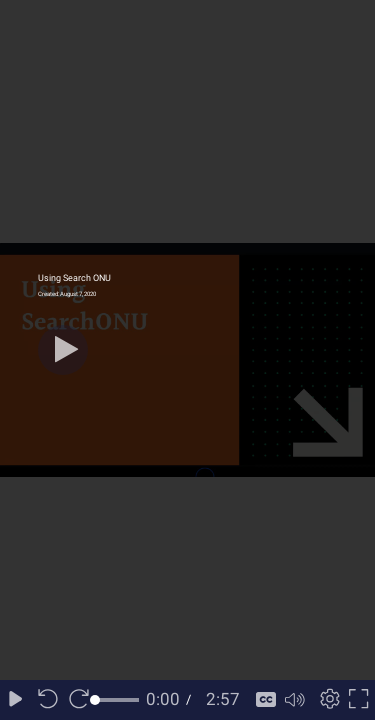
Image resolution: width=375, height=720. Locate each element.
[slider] (117, 700)
